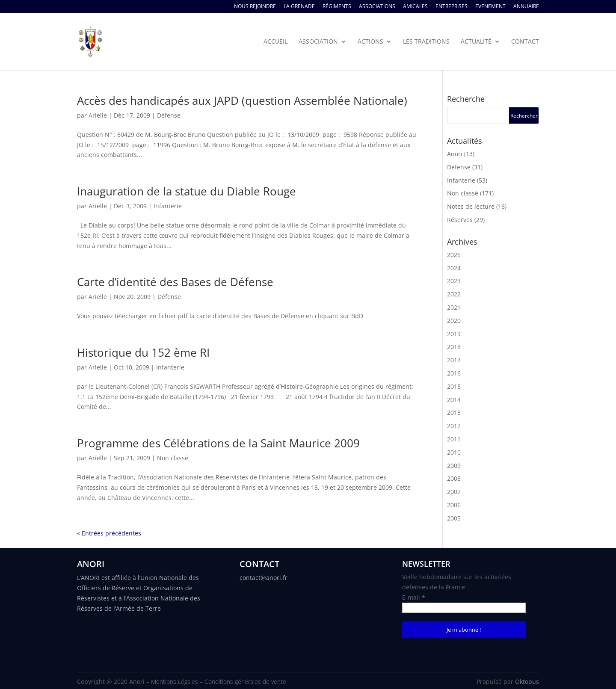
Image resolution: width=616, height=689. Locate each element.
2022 (454, 294)
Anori (455, 154)
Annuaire (526, 7)
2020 (454, 321)
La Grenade (299, 7)
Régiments (337, 7)
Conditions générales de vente (245, 682)
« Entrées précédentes (109, 533)
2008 (454, 478)
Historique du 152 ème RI (143, 352)
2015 (454, 386)
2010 (454, 452)
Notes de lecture (471, 206)
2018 (454, 347)
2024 (454, 268)
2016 (454, 373)
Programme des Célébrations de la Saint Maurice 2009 (218, 443)
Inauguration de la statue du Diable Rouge (187, 191)
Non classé (173, 458)
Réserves (460, 220)
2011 (454, 439)
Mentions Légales (175, 682)
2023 (454, 281)
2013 (454, 413)
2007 (454, 492)
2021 (454, 307)
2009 (454, 466)
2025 (454, 255)
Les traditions (426, 42)
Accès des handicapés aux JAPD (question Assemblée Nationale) (242, 101)
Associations (377, 7)
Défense (169, 115)
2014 (454, 400)
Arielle (98, 115)
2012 (454, 426)
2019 (454, 334)
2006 (454, 505)
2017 (454, 360)
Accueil (275, 42)
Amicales (415, 7)
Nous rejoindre (255, 7)
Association (318, 42)
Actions (370, 42)
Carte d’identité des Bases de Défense (175, 282)
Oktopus (527, 682)
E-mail (414, 597)
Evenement (490, 7)
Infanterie (168, 206)
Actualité (476, 42)
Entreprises (452, 7)
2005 (454, 518)
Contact (525, 42)
